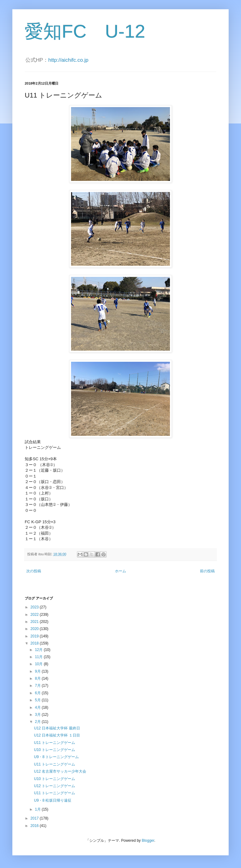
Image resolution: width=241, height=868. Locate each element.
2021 (35, 622)
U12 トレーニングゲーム (55, 786)
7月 (38, 686)
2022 (35, 615)
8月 (38, 678)
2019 (35, 636)
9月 (38, 671)
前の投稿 (207, 571)
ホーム (120, 571)
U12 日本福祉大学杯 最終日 (57, 728)
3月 (38, 715)
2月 (38, 722)
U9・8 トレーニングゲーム (56, 757)
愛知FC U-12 (85, 31)
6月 (38, 693)
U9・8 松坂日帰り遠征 (53, 800)
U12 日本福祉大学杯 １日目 (57, 735)
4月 (38, 707)
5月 (38, 700)
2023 (35, 607)
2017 (35, 818)
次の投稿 (34, 571)
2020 (35, 629)
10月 (39, 664)
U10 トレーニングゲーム (55, 750)
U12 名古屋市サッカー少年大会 (60, 771)
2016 (35, 826)
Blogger (148, 841)
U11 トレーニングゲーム (55, 743)
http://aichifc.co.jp (68, 60)
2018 (35, 643)
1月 (38, 809)
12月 (39, 650)
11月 (39, 657)
